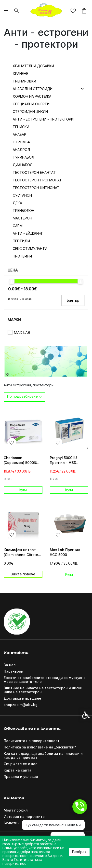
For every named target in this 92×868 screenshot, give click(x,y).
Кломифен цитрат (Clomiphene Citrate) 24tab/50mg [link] (21, 552)
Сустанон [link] (22, 195)
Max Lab (22, 332)
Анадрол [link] (21, 150)
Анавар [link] (20, 134)
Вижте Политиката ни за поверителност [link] (22, 861)
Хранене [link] (20, 74)
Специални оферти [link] (31, 104)
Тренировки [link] (24, 81)
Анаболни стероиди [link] (33, 89)
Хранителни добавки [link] (33, 66)
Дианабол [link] (23, 165)
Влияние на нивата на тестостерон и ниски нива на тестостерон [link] (43, 690)
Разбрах (79, 852)
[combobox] (24, 397)
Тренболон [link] (24, 210)
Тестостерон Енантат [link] (34, 172)
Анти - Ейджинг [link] (28, 233)
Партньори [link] (13, 671)
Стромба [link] (21, 142)
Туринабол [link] (23, 157)
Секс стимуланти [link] (30, 249)
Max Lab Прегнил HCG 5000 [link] (65, 552)
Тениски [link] (21, 127)
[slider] (12, 281)
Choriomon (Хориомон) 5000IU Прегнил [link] (20, 460)
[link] (46, 10)
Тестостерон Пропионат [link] (37, 180)
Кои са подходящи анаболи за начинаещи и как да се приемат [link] (43, 755)
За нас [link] (10, 665)
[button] (82, 89)
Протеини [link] (22, 256)
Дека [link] (17, 203)
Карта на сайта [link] (18, 770)
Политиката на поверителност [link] (32, 741)
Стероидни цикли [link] (30, 112)
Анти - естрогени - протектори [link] (43, 119)
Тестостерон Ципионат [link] (36, 188)
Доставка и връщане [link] (22, 698)
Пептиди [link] (21, 241)
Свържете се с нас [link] (20, 764)
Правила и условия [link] (21, 777)
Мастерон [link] (22, 218)
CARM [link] (18, 226)
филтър (73, 300)
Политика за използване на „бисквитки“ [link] (40, 747)
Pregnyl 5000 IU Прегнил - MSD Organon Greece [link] (64, 460)
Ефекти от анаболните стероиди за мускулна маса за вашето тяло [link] (45, 680)
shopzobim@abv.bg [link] (21, 705)
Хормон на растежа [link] (32, 96)
